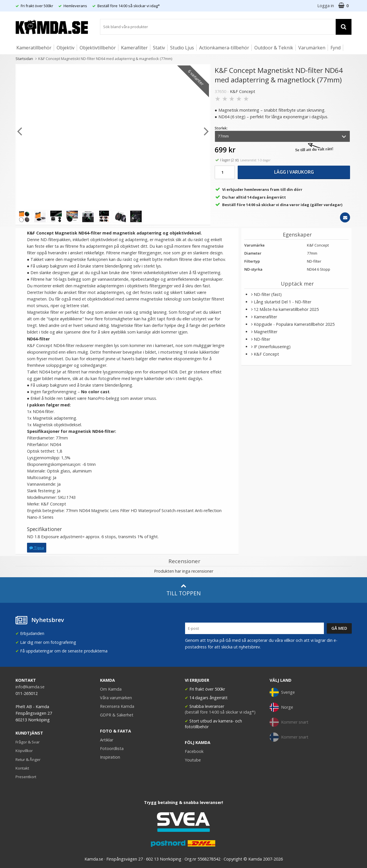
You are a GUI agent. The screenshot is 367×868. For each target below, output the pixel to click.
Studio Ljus (182, 48)
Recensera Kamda (117, 706)
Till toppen (183, 590)
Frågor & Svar (28, 742)
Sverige (282, 692)
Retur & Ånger (28, 759)
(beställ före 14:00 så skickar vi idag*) (220, 712)
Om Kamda (111, 689)
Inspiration (110, 757)
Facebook (194, 751)
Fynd (336, 48)
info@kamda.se (30, 687)
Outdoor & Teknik (274, 48)
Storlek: (221, 128)
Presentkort (26, 777)
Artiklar (107, 740)
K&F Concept (243, 91)
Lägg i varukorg (294, 172)
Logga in (326, 6)
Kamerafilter (134, 48)
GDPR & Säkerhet (117, 715)
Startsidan (24, 59)
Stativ (159, 48)
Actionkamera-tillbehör (224, 48)
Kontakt (22, 768)
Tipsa (37, 548)
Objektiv (66, 48)
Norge (281, 707)
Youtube (193, 760)
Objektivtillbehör (98, 48)
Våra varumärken (116, 698)
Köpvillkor (24, 751)
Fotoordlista (112, 748)
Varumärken (312, 48)
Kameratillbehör (34, 48)
